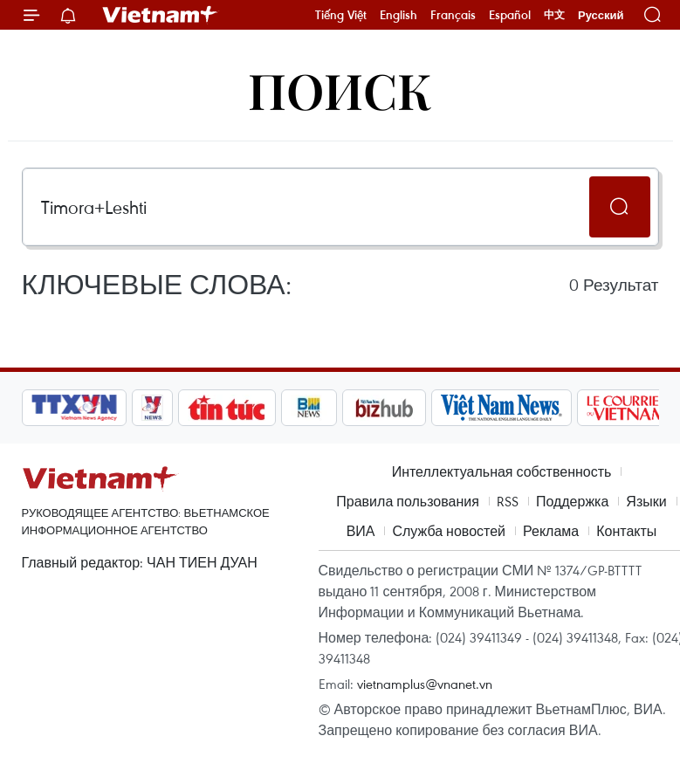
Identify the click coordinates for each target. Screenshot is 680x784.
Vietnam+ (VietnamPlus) (161, 15)
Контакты (626, 531)
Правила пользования (408, 501)
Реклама (551, 531)
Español (510, 15)
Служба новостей (449, 531)
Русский (601, 15)
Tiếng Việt (341, 15)
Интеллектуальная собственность (502, 471)
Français (453, 15)
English (398, 15)
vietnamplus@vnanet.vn (425, 684)
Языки (646, 501)
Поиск (340, 89)
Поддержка (572, 501)
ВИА (361, 531)
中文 (554, 15)
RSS (508, 501)
